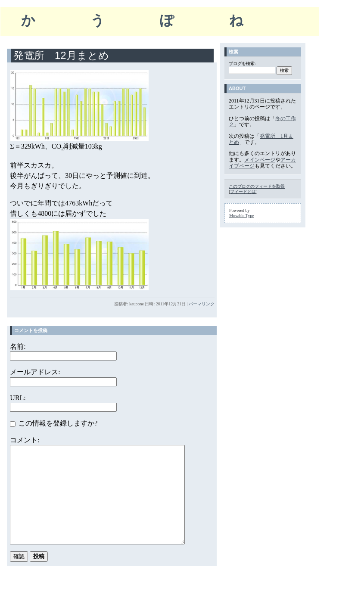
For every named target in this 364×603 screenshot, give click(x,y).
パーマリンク (202, 304)
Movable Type (242, 216)
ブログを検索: (242, 64)
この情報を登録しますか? (54, 423)
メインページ (260, 160)
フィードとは (243, 191)
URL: (18, 398)
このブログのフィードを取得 (257, 186)
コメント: (25, 440)
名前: (18, 347)
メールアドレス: (35, 372)
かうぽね (160, 20)
